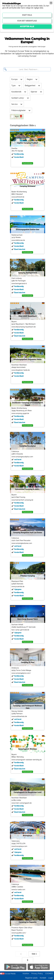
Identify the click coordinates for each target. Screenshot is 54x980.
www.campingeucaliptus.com (22, 457)
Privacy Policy (37, 974)
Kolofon (26, 974)
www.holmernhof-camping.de (22, 500)
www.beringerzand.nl (19, 283)
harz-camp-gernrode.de (20, 630)
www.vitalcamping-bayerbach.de (23, 327)
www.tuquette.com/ (19, 933)
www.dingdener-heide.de (20, 370)
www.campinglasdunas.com (22, 543)
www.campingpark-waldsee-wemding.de (26, 760)
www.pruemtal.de (18, 587)
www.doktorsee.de (18, 240)
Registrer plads (31, 978)
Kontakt (43, 978)
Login (51, 978)
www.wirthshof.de (18, 197)
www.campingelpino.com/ (21, 673)
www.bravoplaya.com (19, 846)
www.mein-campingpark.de (21, 803)
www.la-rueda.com (18, 890)
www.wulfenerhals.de (19, 716)
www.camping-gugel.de (20, 413)
